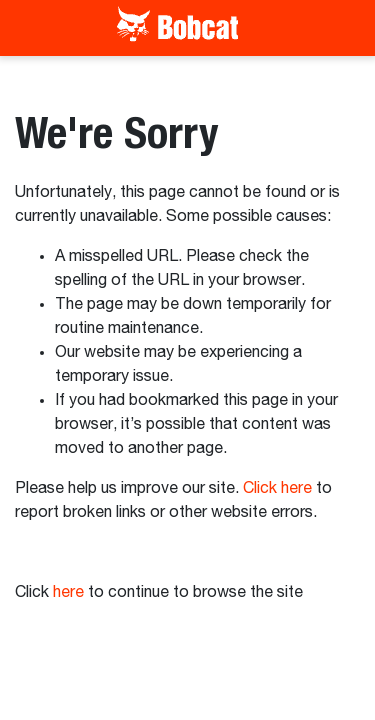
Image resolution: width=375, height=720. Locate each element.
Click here (277, 489)
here (68, 593)
